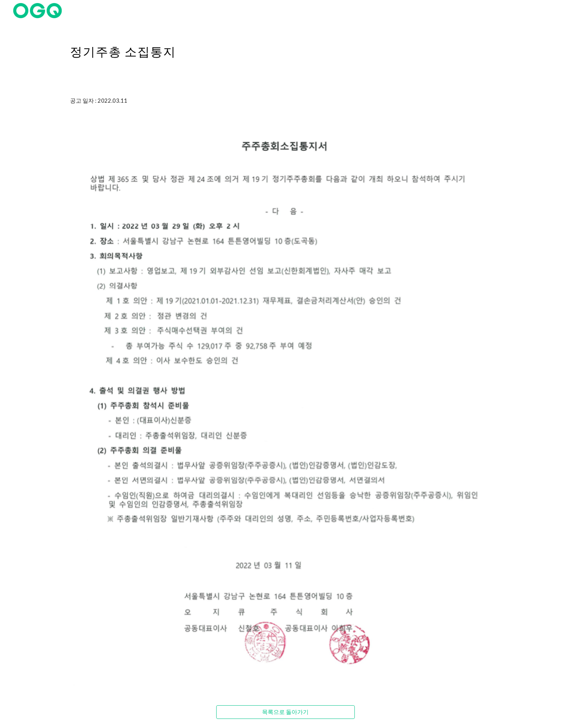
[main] (285, 47)
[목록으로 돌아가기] (285, 712)
